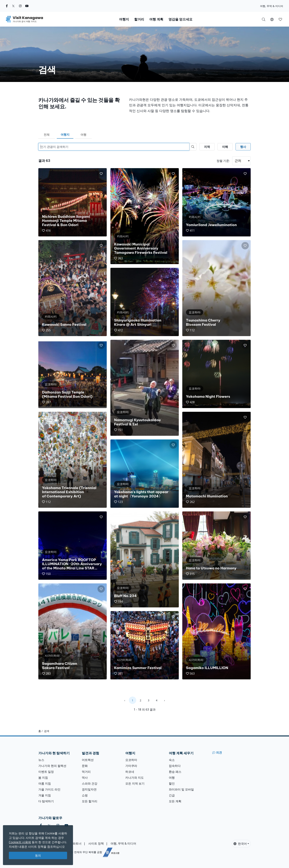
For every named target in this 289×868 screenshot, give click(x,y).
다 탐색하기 (46, 801)
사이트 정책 (96, 843)
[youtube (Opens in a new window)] (27, 6)
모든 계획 (175, 801)
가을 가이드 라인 (49, 789)
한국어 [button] (240, 844)
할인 (172, 783)
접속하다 (175, 766)
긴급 (172, 795)
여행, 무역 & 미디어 (272, 6)
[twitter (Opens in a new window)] (13, 6)
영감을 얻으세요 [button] (180, 19)
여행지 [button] (124, 19)
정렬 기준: (223, 161)
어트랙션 (88, 760)
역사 (85, 778)
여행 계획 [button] (156, 19)
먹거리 (86, 772)
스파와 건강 (90, 783)
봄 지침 (43, 778)
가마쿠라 (131, 766)
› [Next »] (164, 700)
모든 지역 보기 (135, 783)
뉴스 (41, 760)
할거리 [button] (139, 19)
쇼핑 (85, 795)
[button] (272, 19)
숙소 (172, 760)
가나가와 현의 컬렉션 (52, 766)
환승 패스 (175, 772)
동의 (38, 855)
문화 (85, 766)
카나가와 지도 (135, 778)
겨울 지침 (45, 795)
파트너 (77, 843)
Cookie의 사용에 (20, 842)
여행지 (65, 135)
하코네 (130, 772)
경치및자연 (89, 789)
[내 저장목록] (280, 19)
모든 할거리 (90, 801)
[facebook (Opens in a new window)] (7, 6)
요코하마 (131, 760)
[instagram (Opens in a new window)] (20, 6)
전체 (47, 135)
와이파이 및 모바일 (181, 789)
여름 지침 (45, 783)
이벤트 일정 (46, 772)
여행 (83, 135)
